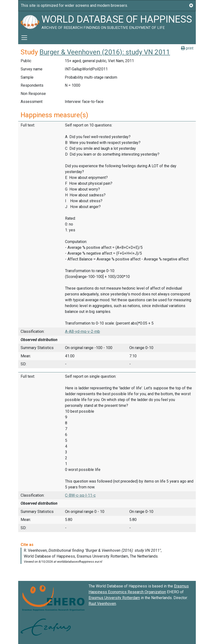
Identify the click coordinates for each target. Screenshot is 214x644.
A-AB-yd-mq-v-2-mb (82, 331)
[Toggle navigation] (24, 38)
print (187, 48)
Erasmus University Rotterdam (114, 598)
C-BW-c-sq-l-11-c (80, 495)
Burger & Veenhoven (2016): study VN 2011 (105, 52)
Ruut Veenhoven (102, 604)
